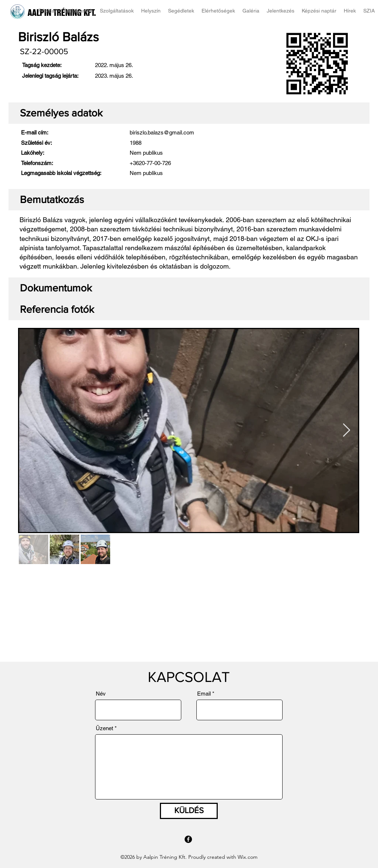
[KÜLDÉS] (189, 811)
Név (101, 694)
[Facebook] (188, 839)
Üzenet (104, 728)
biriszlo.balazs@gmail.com (162, 132)
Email (204, 694)
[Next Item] (346, 430)
